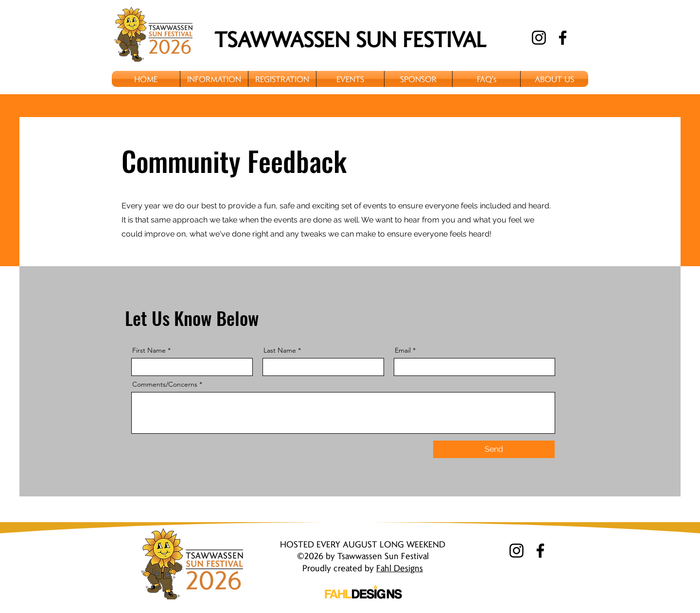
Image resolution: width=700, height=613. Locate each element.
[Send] (494, 449)
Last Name (280, 350)
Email (403, 350)
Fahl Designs (400, 568)
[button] (214, 79)
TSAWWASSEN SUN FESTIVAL (350, 39)
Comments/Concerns (165, 384)
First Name (149, 350)
